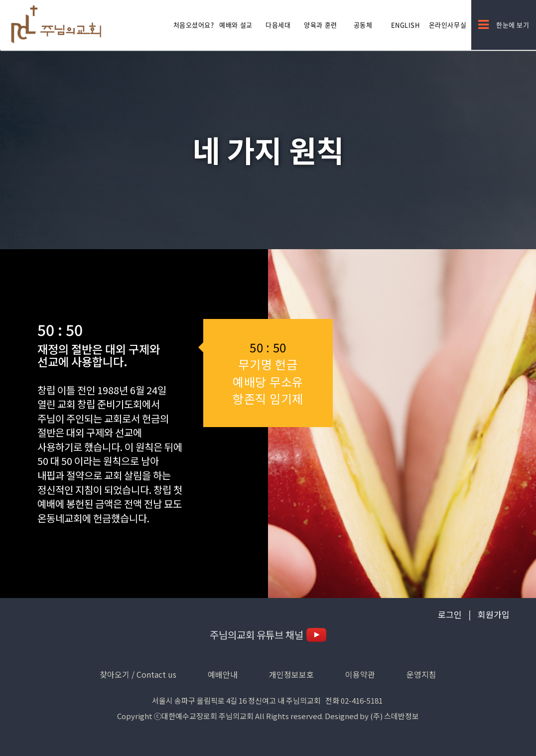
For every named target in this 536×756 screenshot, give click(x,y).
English (405, 25)
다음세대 (278, 25)
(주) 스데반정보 (395, 716)
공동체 (363, 25)
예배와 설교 (236, 25)
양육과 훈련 (320, 25)
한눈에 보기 (504, 25)
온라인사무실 (448, 25)
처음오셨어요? (194, 25)
